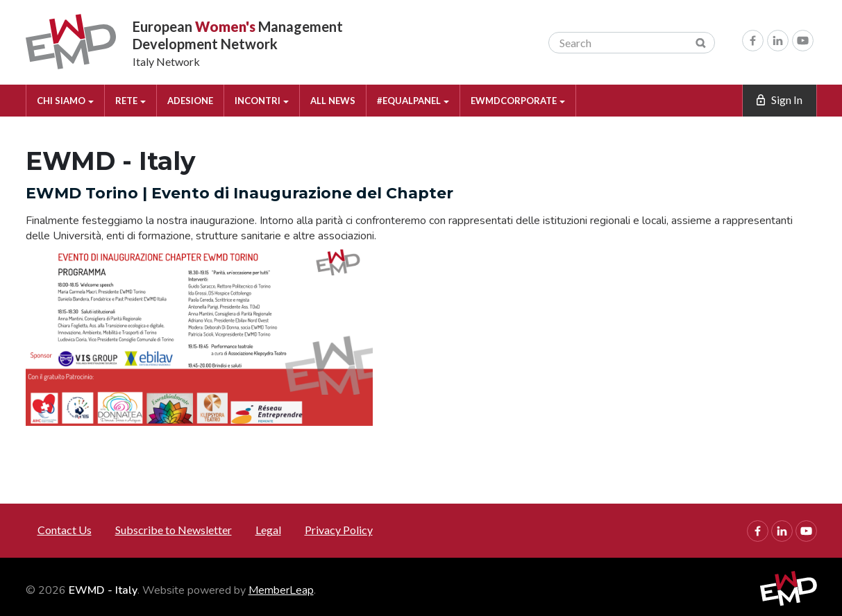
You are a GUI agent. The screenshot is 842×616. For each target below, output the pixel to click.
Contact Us (65, 530)
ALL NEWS (333, 101)
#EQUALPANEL (413, 101)
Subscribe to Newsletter (174, 530)
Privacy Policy (339, 530)
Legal (268, 530)
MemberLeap (281, 590)
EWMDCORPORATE (518, 101)
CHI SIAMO (65, 101)
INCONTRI (262, 101)
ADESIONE (190, 101)
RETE (130, 101)
